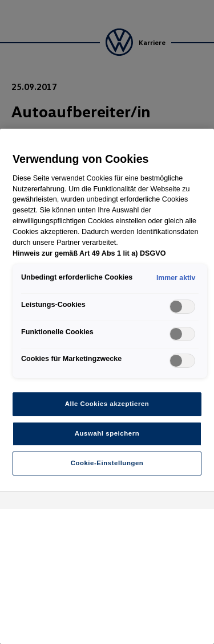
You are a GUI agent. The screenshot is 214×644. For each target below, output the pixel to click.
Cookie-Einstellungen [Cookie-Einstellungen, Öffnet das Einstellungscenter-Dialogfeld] (107, 463)
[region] (107, 386)
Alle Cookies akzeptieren (107, 404)
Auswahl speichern (107, 433)
